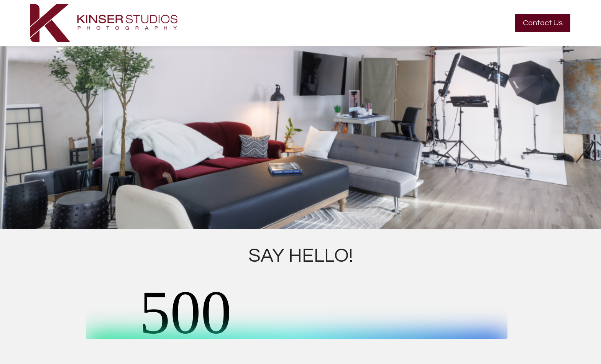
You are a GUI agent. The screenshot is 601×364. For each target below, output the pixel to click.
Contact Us (543, 23)
